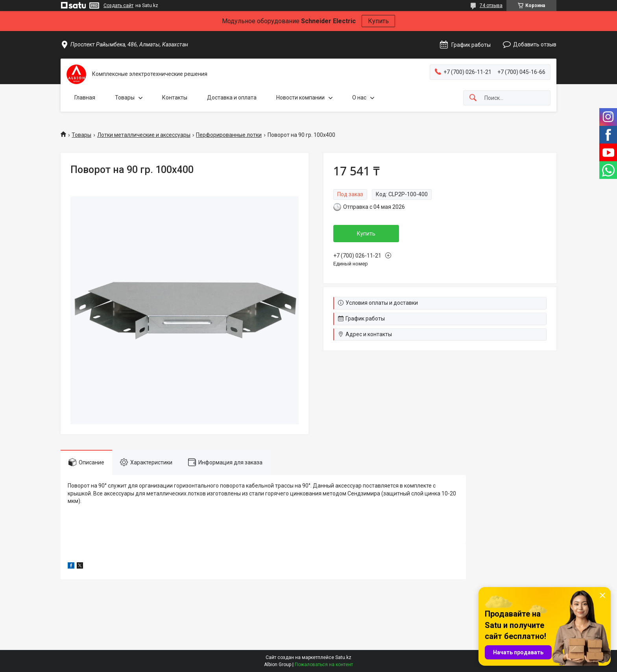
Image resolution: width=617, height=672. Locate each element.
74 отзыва (491, 6)
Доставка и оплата (232, 98)
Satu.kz (343, 657)
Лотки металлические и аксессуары (144, 135)
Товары (125, 98)
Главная (85, 98)
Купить (378, 21)
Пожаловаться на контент (324, 665)
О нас (359, 98)
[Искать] (473, 98)
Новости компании (300, 98)
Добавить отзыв (535, 44)
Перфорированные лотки (229, 135)
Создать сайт (118, 6)
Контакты (175, 98)
